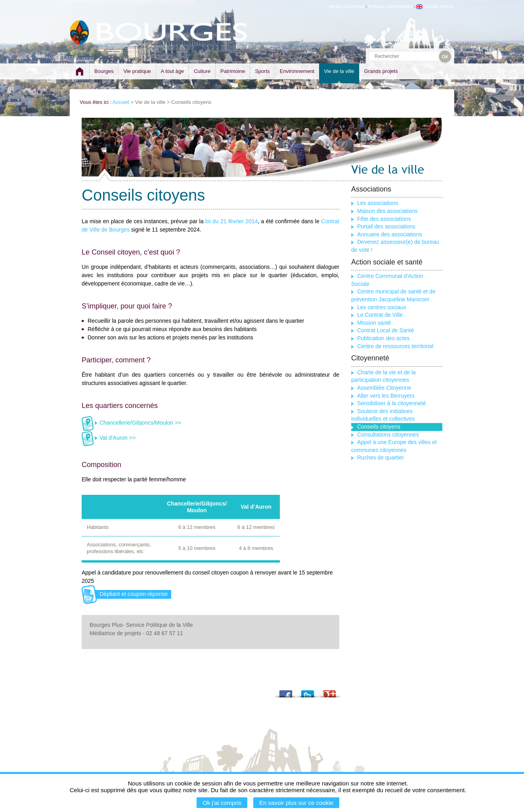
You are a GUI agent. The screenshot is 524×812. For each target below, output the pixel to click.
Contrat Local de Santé (385, 330)
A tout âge (173, 71)
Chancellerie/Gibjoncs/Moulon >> (140, 423)
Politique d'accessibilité (391, 6)
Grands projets (381, 71)
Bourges (104, 71)
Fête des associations (384, 219)
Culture (202, 71)
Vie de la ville (339, 71)
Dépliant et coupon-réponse (134, 594)
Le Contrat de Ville (380, 315)
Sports (262, 71)
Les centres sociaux (382, 307)
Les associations (378, 203)
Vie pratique (137, 71)
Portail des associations (386, 226)
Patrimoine (233, 71)
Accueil (121, 102)
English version (435, 6)
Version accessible (347, 6)
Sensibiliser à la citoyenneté (392, 403)
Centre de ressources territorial (395, 346)
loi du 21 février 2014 (232, 221)
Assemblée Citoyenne (384, 388)
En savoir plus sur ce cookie (296, 803)
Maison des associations (387, 211)
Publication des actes (383, 338)
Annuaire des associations (389, 234)
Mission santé (374, 323)
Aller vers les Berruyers (386, 396)
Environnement (297, 71)
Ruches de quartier (381, 458)
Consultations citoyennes (388, 435)
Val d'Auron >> (118, 438)
